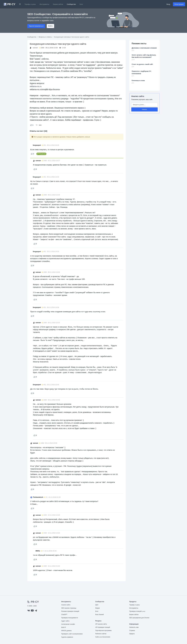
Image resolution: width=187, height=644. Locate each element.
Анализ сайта (138, 96)
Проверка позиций (137, 611)
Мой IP (64, 627)
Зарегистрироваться (36, 26)
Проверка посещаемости (70, 618)
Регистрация (179, 4)
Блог (81, 4)
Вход (168, 4)
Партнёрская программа (103, 631)
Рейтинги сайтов (101, 634)
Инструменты (44, 4)
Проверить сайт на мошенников (72, 634)
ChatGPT (64, 615)
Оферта (132, 634)
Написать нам (134, 627)
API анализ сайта (101, 624)
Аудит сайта (65, 621)
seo (40, 125)
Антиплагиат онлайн (68, 624)
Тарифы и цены (30, 4)
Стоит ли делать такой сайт (142, 64)
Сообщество (71, 4)
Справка (132, 631)
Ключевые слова (138, 80)
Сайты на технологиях (103, 637)
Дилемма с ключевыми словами (144, 48)
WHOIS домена (66, 631)
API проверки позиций (103, 627)
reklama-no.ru (36, 86)
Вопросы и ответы (45, 37)
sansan (35, 48)
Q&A (97, 605)
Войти (50, 26)
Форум (97, 608)
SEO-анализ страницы (69, 608)
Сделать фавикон (67, 637)
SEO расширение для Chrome (139, 618)
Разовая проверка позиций (70, 611)
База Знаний (100, 615)
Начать (144, 109)
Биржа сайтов (58, 4)
